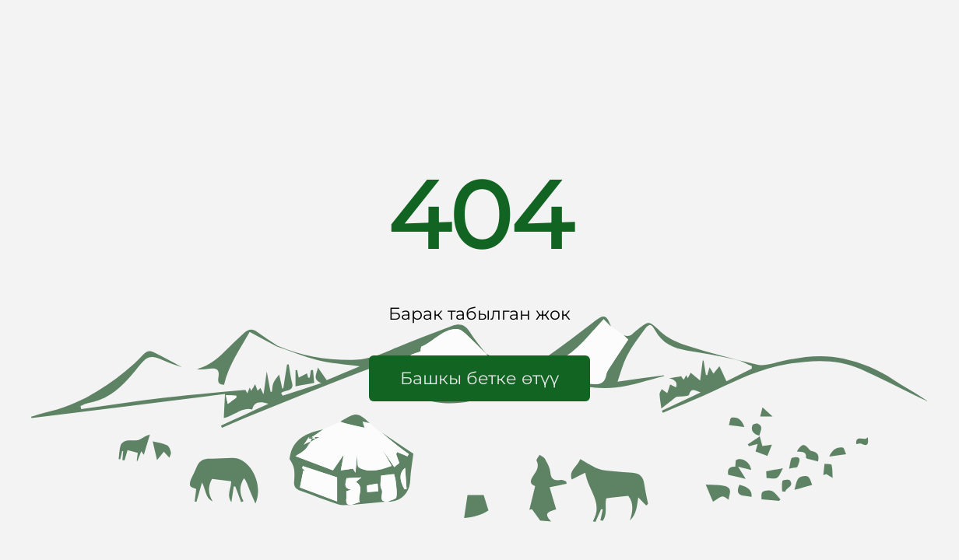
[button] (479, 378)
